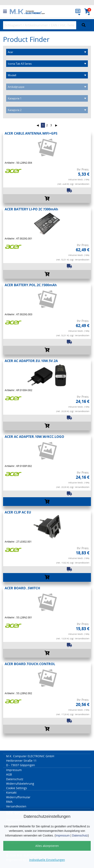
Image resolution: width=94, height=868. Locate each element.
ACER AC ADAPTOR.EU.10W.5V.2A (31, 361)
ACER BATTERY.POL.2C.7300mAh (31, 285)
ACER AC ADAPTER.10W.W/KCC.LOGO (34, 437)
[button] (6, 12)
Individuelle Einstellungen (47, 860)
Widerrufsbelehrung (20, 784)
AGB (9, 774)
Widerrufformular (18, 797)
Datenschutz (80, 835)
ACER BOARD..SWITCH (22, 588)
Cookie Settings (17, 788)
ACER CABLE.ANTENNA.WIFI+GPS (31, 133)
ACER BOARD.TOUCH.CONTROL (30, 664)
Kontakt (11, 792)
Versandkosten (16, 806)
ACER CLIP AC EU (18, 512)
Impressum (63, 835)
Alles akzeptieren (47, 846)
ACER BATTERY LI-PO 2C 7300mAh (31, 209)
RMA (9, 802)
